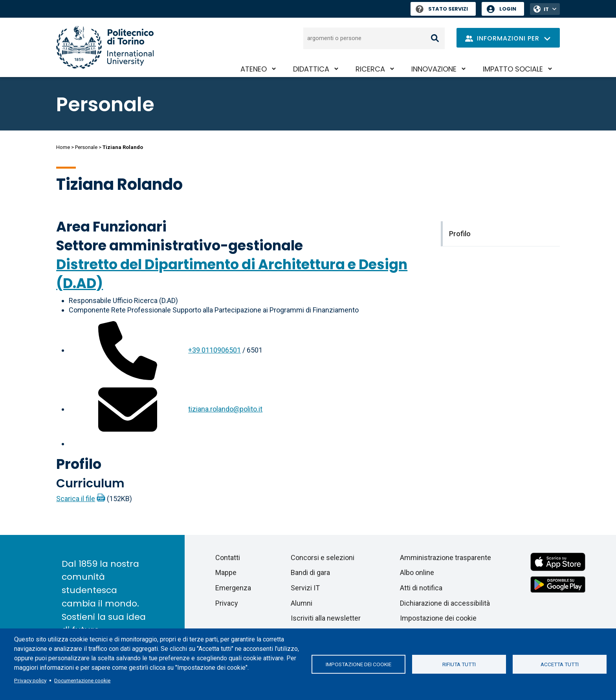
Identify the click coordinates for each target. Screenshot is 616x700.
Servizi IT (305, 588)
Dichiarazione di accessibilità (445, 603)
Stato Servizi (442, 9)
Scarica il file (76, 499)
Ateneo (254, 69)
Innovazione (434, 69)
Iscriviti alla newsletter (326, 618)
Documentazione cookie (82, 680)
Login (508, 9)
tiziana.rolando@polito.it (225, 409)
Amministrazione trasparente (445, 558)
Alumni (302, 603)
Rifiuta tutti (459, 664)
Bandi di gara (310, 572)
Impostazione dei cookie (358, 664)
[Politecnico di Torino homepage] (105, 47)
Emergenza (233, 588)
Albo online (417, 572)
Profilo (79, 464)
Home (63, 147)
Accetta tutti (560, 664)
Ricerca (370, 69)
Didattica (311, 69)
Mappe (226, 572)
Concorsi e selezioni (323, 558)
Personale (86, 147)
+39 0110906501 (214, 350)
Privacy (227, 603)
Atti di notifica (421, 588)
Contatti (228, 558)
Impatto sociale (513, 69)
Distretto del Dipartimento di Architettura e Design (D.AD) (232, 274)
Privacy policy (30, 680)
